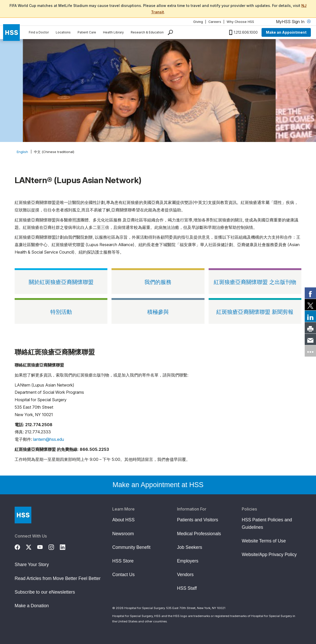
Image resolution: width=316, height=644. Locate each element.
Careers (215, 22)
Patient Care (87, 32)
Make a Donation (32, 606)
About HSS (123, 520)
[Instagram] (54, 546)
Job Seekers (190, 547)
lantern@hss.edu (49, 439)
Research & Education (147, 32)
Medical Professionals (199, 534)
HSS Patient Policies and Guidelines (267, 523)
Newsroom (123, 534)
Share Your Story (32, 565)
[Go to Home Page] (23, 515)
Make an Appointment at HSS (158, 485)
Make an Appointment (286, 32)
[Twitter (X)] (32, 546)
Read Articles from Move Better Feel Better (58, 578)
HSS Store (123, 561)
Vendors (185, 575)
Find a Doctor (39, 32)
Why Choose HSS (240, 22)
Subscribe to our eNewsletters (45, 592)
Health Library (113, 32)
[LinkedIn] (66, 546)
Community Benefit (131, 547)
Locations (63, 32)
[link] (310, 293)
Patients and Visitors (198, 520)
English (22, 152)
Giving (198, 22)
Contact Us (123, 575)
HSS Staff (187, 588)
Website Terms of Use (264, 541)
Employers (188, 561)
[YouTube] (43, 546)
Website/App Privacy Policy (269, 554)
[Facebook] (20, 546)
